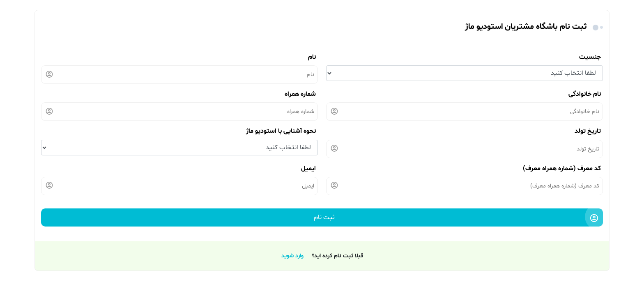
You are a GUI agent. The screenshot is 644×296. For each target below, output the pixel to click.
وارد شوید (292, 256)
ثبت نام (457, 219)
